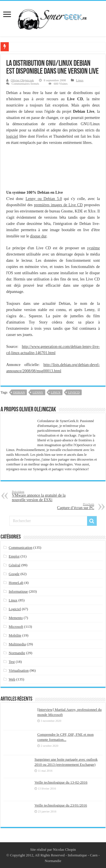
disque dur (38, 236)
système (93, 248)
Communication (21, 547)
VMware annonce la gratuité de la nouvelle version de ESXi (41, 496)
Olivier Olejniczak (22, 80)
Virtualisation (19, 670)
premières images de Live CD (58, 205)
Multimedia (17, 644)
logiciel (12, 136)
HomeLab (16, 583)
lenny (38, 392)
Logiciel (15, 609)
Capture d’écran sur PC (65, 506)
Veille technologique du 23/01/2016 (61, 805)
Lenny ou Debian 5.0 (44, 199)
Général (15, 565)
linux (56, 392)
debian (19, 392)
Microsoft (16, 626)
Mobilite (15, 635)
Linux (80, 80)
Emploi (14, 556)
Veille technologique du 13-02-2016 (61, 782)
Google (14, 574)
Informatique (18, 591)
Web (12, 679)
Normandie (17, 653)
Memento (16, 618)
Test (12, 662)
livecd (74, 392)
